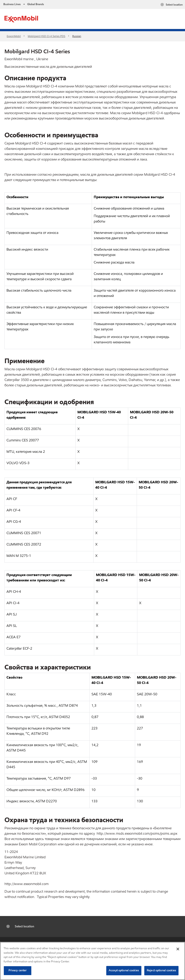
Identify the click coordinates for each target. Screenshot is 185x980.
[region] (92, 961)
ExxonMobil (14, 36)
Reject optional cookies (161, 970)
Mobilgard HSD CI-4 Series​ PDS (47, 36)
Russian (77, 36)
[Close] (178, 949)
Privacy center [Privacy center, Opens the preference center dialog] (18, 970)
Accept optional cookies (124, 970)
